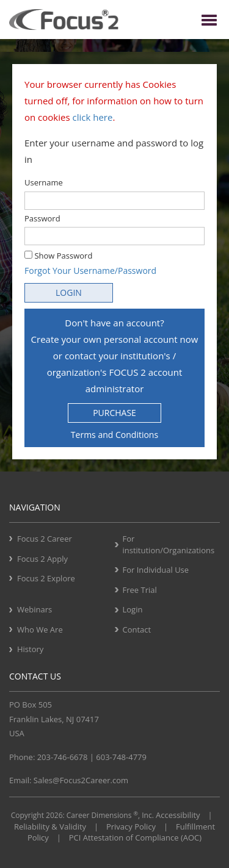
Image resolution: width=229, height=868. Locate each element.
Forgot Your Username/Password (90, 271)
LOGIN (69, 292)
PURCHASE (114, 413)
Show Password (58, 256)
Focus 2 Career (45, 539)
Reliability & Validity (50, 827)
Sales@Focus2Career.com (81, 780)
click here (93, 117)
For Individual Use (156, 570)
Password (42, 218)
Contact (137, 629)
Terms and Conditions (114, 435)
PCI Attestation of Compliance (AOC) (135, 838)
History (30, 649)
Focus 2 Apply (42, 559)
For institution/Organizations (169, 544)
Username (44, 182)
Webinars (35, 609)
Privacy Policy (131, 827)
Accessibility (178, 815)
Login (133, 609)
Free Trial (140, 590)
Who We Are (40, 629)
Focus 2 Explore (46, 578)
